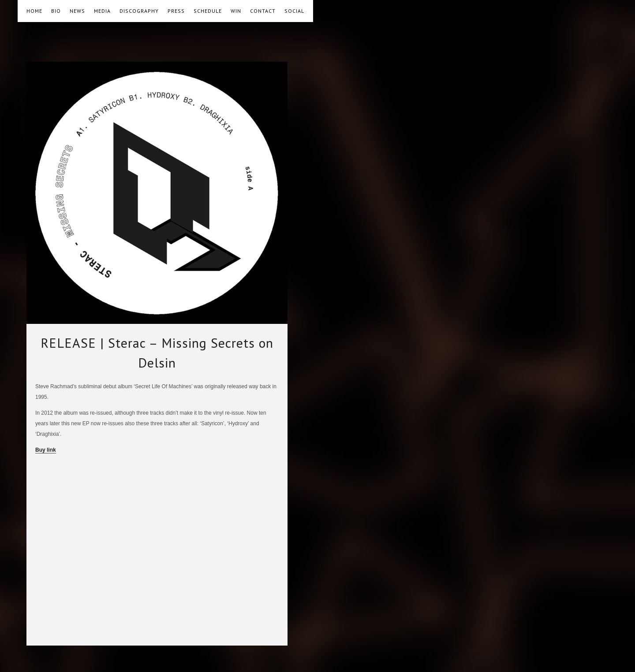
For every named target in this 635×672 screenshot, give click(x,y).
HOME (34, 11)
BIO (56, 11)
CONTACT (263, 11)
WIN (236, 11)
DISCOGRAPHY (139, 11)
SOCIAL (294, 11)
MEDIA (102, 11)
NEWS (77, 11)
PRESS (176, 11)
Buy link (46, 450)
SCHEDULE (208, 11)
